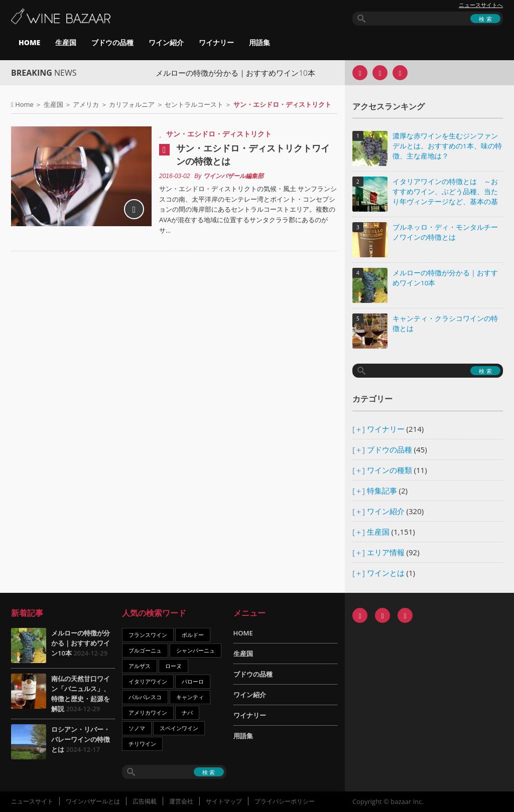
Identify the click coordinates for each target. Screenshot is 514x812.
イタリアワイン (148, 681)
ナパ (187, 712)
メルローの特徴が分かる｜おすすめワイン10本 (248, 73)
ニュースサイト (32, 801)
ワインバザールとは (93, 801)
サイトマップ (224, 801)
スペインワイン (179, 728)
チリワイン (142, 744)
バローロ (193, 681)
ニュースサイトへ (481, 5)
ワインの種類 (390, 470)
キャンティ (190, 697)
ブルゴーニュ (145, 650)
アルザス (140, 666)
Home (24, 104)
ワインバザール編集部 (233, 176)
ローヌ (173, 666)
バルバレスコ (145, 697)
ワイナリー (216, 42)
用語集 (260, 42)
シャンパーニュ (196, 650)
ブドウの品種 (112, 42)
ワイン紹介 (166, 42)
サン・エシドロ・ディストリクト (219, 134)
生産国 (66, 42)
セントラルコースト (194, 104)
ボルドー (193, 635)
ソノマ (137, 728)
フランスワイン (148, 635)
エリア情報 (386, 552)
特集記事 (382, 491)
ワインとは (386, 573)
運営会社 (181, 801)
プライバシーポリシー (285, 801)
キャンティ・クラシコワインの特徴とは (445, 323)
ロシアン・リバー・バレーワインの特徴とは (81, 739)
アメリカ (86, 104)
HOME (29, 42)
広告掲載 (145, 801)
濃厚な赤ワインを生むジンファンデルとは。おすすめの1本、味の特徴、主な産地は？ (447, 146)
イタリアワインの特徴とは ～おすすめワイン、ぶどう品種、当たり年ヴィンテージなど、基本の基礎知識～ (445, 192)
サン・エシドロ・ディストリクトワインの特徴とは (253, 154)
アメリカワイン (148, 712)
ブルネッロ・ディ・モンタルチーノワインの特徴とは (445, 232)
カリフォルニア (132, 104)
